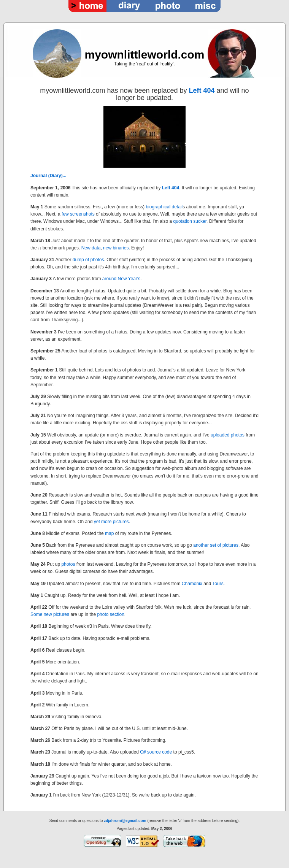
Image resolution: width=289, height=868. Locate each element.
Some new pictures (50, 614)
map (109, 533)
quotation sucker (190, 221)
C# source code (156, 752)
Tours (218, 584)
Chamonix (192, 584)
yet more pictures (111, 522)
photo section (110, 614)
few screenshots (78, 214)
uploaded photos (228, 435)
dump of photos (88, 260)
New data (91, 248)
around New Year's (121, 279)
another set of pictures (216, 545)
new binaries (116, 248)
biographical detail (164, 207)
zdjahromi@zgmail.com (125, 821)
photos (68, 564)
